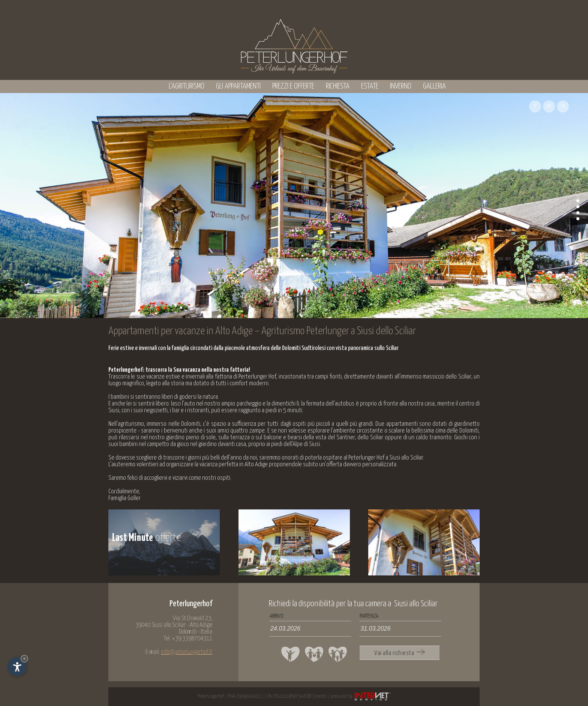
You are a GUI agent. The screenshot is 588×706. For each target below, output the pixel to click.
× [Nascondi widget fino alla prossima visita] (24, 659)
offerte (146, 542)
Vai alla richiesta (400, 653)
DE (549, 106)
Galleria (434, 86)
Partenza (369, 616)
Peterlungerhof (211, 696)
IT (535, 106)
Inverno (401, 86)
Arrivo (277, 616)
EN (563, 106)
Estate (370, 86)
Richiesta (338, 86)
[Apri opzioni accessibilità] (17, 667)
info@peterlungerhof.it (187, 652)
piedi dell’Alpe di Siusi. (296, 444)
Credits (320, 696)
